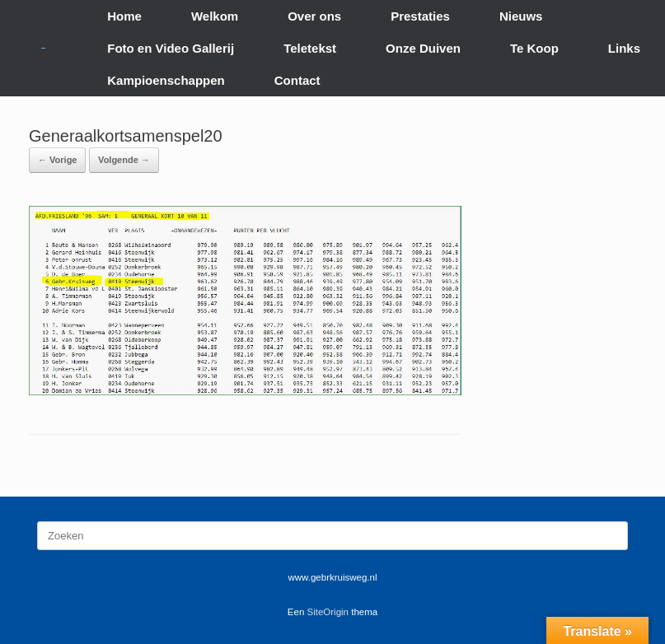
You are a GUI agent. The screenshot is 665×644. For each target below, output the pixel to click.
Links (624, 48)
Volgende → (124, 160)
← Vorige (57, 160)
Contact (297, 80)
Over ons (314, 16)
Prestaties (420, 16)
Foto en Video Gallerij (171, 48)
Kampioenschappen (166, 80)
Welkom (215, 16)
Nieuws (521, 16)
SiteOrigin (328, 612)
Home (124, 16)
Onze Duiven (423, 48)
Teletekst (310, 48)
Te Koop (534, 48)
